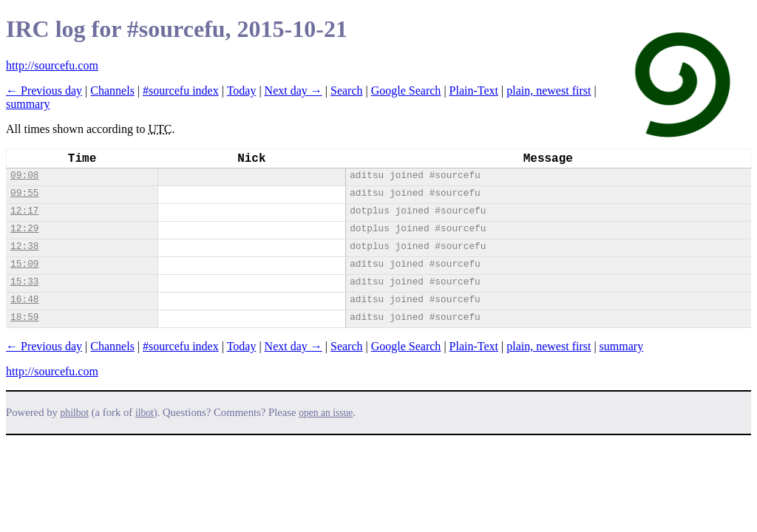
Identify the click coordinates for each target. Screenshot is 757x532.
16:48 (24, 300)
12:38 (24, 246)
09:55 (24, 193)
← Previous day (44, 91)
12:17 (24, 211)
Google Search (406, 91)
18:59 (24, 317)
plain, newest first (549, 91)
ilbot (145, 413)
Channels (112, 91)
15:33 (24, 282)
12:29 (24, 229)
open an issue (326, 413)
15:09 (24, 264)
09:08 (24, 175)
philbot (75, 413)
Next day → (293, 91)
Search (347, 91)
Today (242, 91)
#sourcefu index (181, 91)
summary (28, 104)
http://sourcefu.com (52, 65)
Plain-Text (474, 91)
